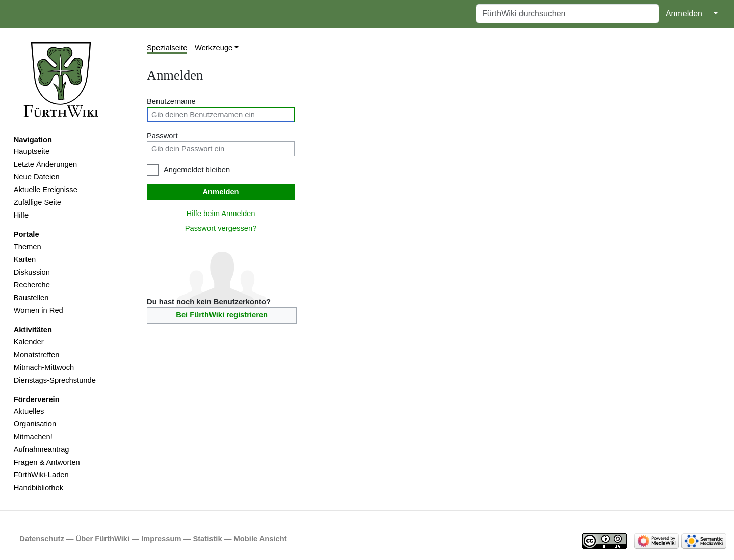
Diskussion (32, 272)
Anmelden (684, 14)
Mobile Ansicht (260, 539)
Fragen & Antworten (47, 462)
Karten (25, 259)
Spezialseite (167, 48)
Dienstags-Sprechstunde (55, 380)
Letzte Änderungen (45, 164)
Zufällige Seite (37, 202)
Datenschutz (42, 539)
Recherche (32, 285)
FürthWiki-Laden (41, 475)
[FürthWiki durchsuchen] (567, 14)
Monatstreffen (37, 355)
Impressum (161, 539)
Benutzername (171, 101)
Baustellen (31, 298)
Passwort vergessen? (221, 228)
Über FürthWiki (103, 539)
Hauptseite (32, 151)
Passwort (162, 136)
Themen (28, 247)
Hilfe (21, 215)
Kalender (29, 342)
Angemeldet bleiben (197, 170)
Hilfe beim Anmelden (221, 214)
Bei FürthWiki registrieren (222, 315)
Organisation (35, 424)
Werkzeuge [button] (214, 48)
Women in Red (38, 310)
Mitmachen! (33, 437)
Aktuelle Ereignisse (46, 190)
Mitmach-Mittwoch (44, 367)
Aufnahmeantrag (42, 449)
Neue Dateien (37, 177)
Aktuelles (29, 411)
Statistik (207, 539)
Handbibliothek (38, 488)
